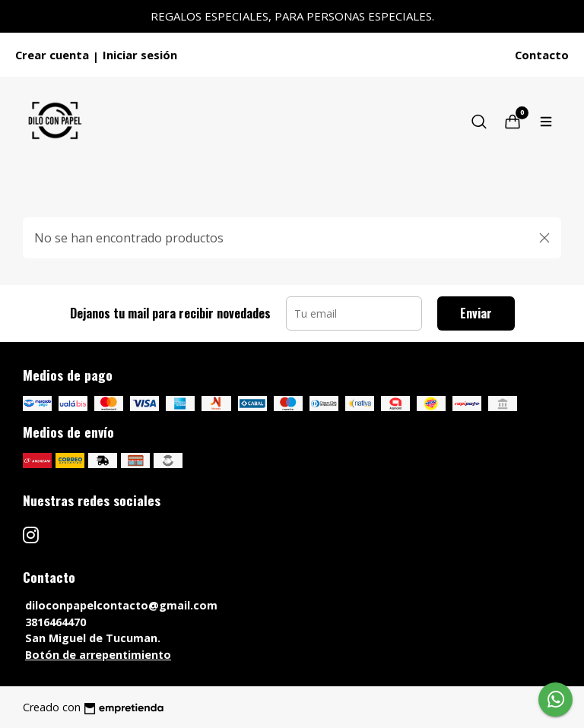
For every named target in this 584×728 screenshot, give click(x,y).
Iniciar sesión (140, 55)
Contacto (542, 55)
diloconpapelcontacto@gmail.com (121, 605)
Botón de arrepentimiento (98, 655)
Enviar (476, 313)
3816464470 (56, 622)
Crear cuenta (52, 55)
